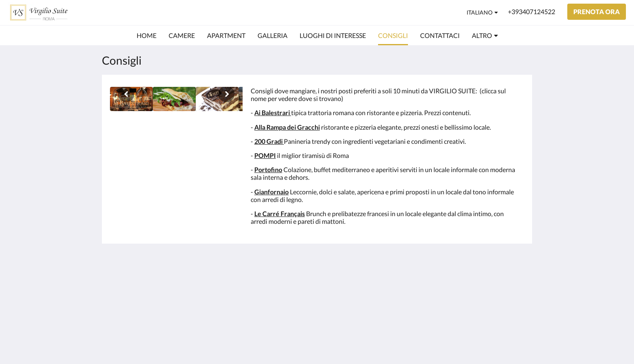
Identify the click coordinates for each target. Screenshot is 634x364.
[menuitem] (147, 36)
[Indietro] (126, 94)
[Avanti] (226, 94)
